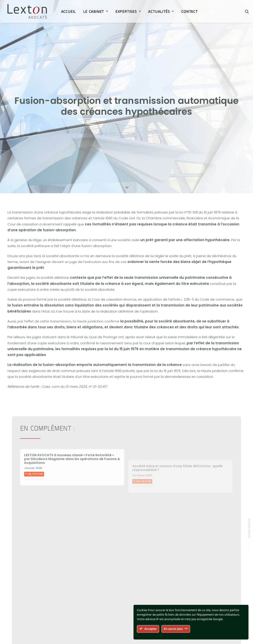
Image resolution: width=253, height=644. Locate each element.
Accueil (69, 11)
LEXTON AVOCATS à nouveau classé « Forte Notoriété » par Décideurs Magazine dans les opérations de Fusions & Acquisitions (72, 463)
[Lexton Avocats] (27, 11)
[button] (247, 11)
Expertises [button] (128, 11)
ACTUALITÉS (161, 11)
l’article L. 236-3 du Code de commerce (201, 291)
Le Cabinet (96, 11)
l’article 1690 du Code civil (114, 210)
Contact (190, 11)
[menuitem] (69, 11)
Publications (34, 478)
